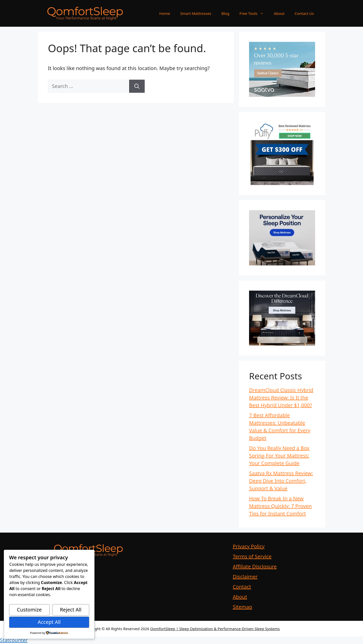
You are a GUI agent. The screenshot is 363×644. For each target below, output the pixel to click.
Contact (242, 587)
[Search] (137, 86)
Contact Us (304, 13)
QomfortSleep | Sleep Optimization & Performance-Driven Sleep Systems (215, 629)
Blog (225, 13)
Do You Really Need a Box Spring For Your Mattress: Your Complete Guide (279, 456)
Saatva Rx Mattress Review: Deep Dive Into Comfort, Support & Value (281, 481)
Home (165, 13)
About (279, 13)
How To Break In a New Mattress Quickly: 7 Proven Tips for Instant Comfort (280, 506)
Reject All (71, 610)
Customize (29, 610)
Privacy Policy (249, 546)
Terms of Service (252, 556)
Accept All (49, 622)
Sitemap (242, 607)
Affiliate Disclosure (255, 566)
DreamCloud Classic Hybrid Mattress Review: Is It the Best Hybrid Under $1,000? (281, 398)
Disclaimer (245, 577)
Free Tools (254, 13)
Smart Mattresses (196, 13)
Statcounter (14, 640)
